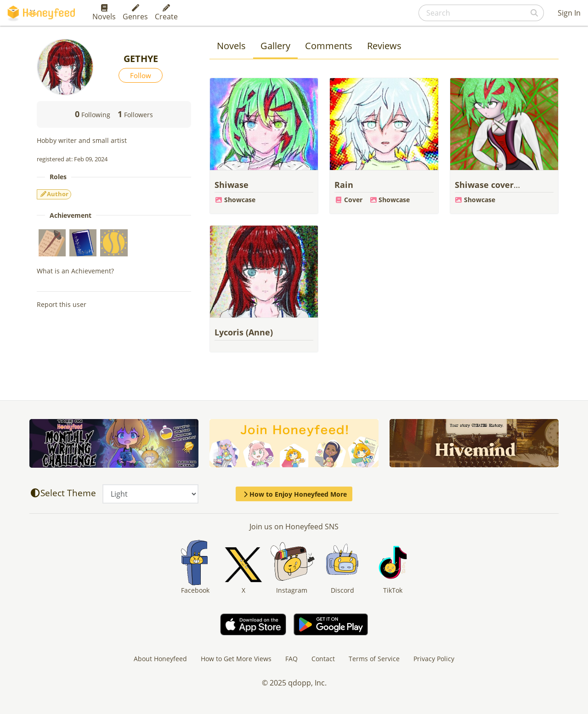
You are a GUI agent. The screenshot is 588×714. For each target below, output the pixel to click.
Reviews (384, 46)
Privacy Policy (434, 659)
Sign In (569, 13)
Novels (104, 13)
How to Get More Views (236, 659)
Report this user (62, 304)
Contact (323, 659)
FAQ (291, 659)
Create (166, 13)
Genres (135, 13)
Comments (329, 46)
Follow (141, 75)
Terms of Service (374, 659)
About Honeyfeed (160, 659)
